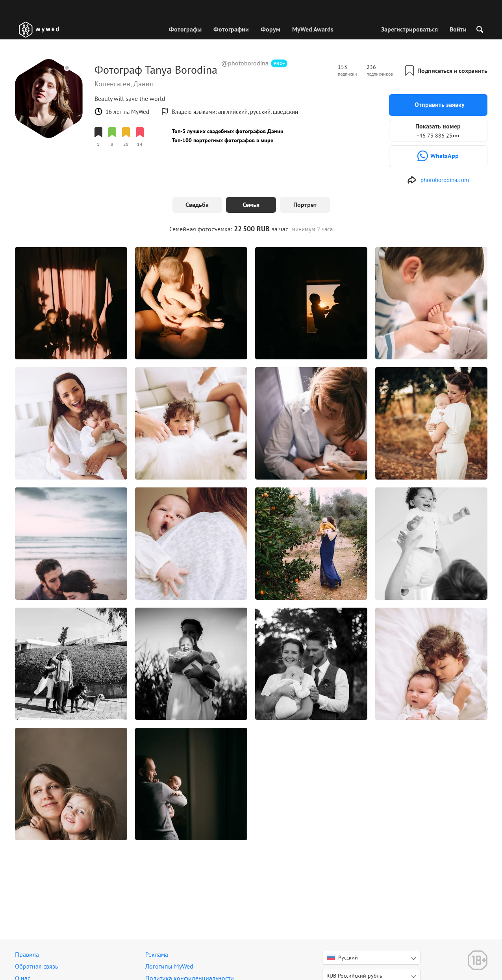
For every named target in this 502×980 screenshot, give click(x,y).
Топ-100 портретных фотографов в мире (223, 140)
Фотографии (231, 29)
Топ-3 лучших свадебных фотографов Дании (228, 131)
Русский (342, 958)
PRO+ (280, 63)
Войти (458, 29)
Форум (270, 29)
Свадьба (197, 205)
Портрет (305, 205)
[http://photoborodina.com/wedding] (438, 180)
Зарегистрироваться (409, 29)
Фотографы (185, 29)
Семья (251, 205)
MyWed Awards (313, 29)
